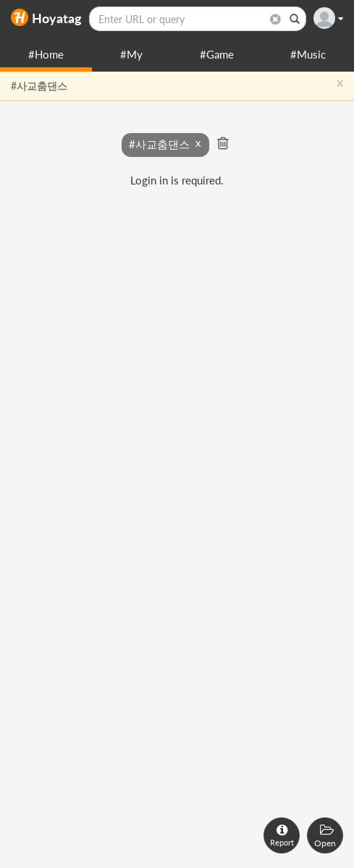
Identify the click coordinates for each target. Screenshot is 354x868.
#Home (46, 54)
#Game (217, 54)
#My (131, 54)
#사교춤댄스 (39, 86)
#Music (308, 54)
